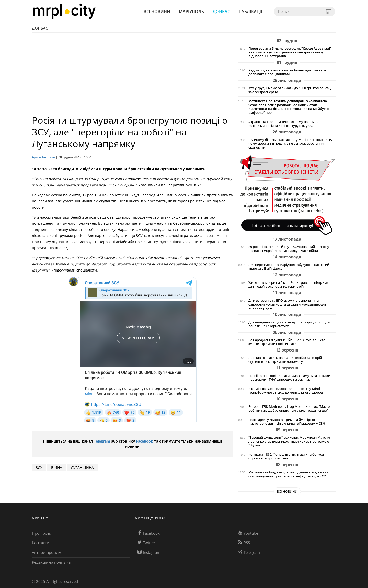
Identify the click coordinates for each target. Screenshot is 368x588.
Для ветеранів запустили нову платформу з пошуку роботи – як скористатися (289, 324)
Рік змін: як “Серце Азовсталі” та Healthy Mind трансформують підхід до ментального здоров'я (287, 391)
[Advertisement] (133, 76)
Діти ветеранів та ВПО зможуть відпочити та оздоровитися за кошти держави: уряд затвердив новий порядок (287, 304)
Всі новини (157, 12)
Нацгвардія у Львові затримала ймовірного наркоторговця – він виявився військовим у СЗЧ (287, 422)
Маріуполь (191, 12)
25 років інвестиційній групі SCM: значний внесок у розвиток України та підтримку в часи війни (289, 249)
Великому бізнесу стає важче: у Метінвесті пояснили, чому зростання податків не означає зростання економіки (290, 144)
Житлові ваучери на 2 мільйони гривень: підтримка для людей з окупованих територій (289, 285)
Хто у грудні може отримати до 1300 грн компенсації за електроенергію (290, 90)
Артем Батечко (43, 157)
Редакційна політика (51, 562)
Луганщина (82, 467)
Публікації (250, 12)
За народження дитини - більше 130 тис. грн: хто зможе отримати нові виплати (287, 342)
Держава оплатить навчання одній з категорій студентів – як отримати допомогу (285, 360)
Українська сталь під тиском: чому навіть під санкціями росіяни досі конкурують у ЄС (284, 124)
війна (57, 467)
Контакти (41, 543)
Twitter (146, 543)
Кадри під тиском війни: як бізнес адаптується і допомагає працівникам (288, 72)
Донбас (221, 12)
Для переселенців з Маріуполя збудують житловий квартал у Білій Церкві (289, 267)
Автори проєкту (47, 552)
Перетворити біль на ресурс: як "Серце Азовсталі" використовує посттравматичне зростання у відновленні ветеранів (290, 52)
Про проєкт (42, 533)
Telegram (102, 441)
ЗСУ (39, 467)
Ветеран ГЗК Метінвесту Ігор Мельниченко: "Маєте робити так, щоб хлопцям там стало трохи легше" (289, 409)
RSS (244, 543)
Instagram (149, 552)
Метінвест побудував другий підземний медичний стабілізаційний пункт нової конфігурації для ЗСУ (288, 474)
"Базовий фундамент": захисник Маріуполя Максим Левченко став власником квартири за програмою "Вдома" (289, 441)
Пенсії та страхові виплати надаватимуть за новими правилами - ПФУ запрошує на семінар (289, 378)
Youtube (248, 533)
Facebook (145, 441)
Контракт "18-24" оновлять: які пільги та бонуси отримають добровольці (286, 456)
